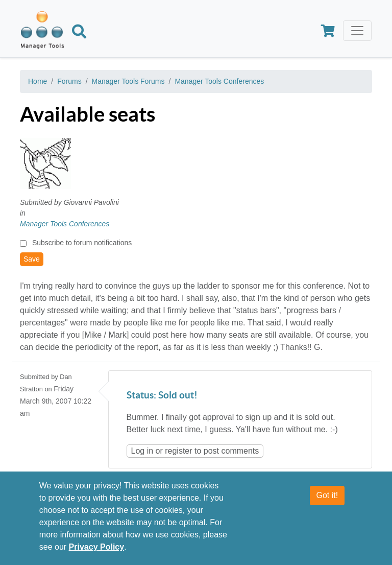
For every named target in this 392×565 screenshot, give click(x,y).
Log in (142, 451)
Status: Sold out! (162, 396)
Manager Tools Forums (128, 81)
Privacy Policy (97, 548)
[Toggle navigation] (357, 31)
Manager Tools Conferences (219, 81)
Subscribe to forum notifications (82, 243)
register (178, 451)
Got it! (327, 496)
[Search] (79, 33)
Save (32, 259)
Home (38, 81)
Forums (69, 81)
